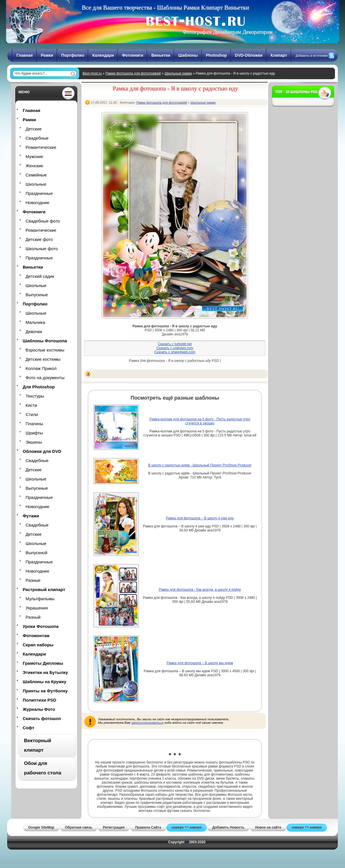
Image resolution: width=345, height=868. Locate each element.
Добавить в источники (312, 56)
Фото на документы (45, 378)
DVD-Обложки (249, 55)
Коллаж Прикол (41, 368)
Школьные (36, 184)
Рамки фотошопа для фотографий (133, 73)
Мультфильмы (40, 599)
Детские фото (39, 239)
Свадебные (37, 138)
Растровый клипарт (44, 589)
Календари (103, 55)
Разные (33, 580)
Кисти (31, 405)
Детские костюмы (43, 359)
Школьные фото (42, 249)
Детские (34, 129)
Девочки (34, 332)
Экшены (34, 442)
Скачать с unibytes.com (175, 348)
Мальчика (35, 322)
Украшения (37, 608)
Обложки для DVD (42, 451)
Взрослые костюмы (45, 350)
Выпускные (37, 295)
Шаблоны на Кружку (45, 682)
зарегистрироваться (147, 723)
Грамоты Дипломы (43, 663)
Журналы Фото (39, 709)
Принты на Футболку (45, 691)
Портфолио (73, 55)
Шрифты (34, 433)
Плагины (34, 424)
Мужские (34, 156)
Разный (33, 617)
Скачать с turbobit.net (175, 344)
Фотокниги (133, 55)
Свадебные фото (43, 221)
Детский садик (40, 276)
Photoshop (216, 55)
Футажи (31, 516)
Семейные (36, 175)
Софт (28, 728)
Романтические (41, 147)
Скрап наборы (38, 645)
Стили (32, 414)
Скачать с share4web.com (175, 352)
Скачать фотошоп (42, 718)
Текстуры (35, 396)
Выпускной (36, 553)
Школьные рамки (178, 73)
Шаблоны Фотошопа (45, 341)
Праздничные (39, 193)
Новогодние (37, 203)
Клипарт (279, 55)
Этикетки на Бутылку (45, 672)
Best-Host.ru (92, 73)
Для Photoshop (39, 387)
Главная (25, 55)
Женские (34, 166)
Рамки (47, 55)
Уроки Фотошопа (41, 626)
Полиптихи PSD (40, 700)
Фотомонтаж (36, 636)
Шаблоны (188, 55)
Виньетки (161, 55)
